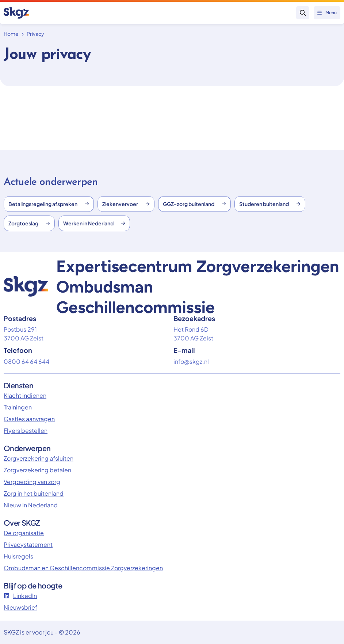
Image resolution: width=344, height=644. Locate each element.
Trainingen (18, 407)
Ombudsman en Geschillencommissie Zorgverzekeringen (83, 568)
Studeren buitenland (270, 204)
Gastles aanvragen (29, 419)
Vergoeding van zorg (32, 482)
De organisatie (24, 533)
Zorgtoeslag (29, 223)
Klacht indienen (25, 395)
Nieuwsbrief (20, 607)
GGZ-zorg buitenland (194, 204)
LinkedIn (20, 596)
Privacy (35, 34)
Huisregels (18, 556)
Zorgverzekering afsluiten (39, 458)
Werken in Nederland (94, 223)
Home (11, 34)
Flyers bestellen (26, 430)
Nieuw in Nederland (31, 505)
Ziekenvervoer (126, 204)
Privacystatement (28, 544)
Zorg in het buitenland (34, 493)
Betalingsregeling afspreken (49, 204)
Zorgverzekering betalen (37, 470)
